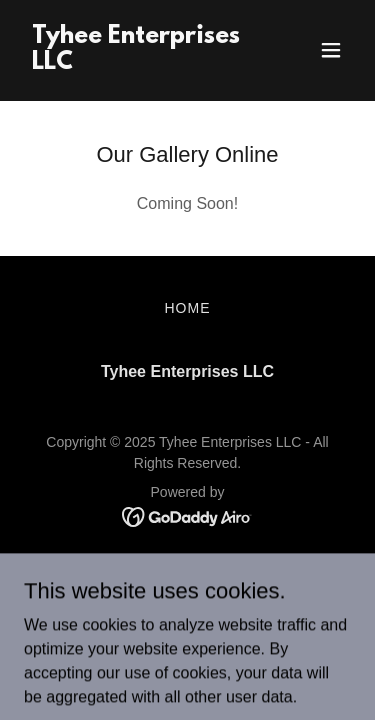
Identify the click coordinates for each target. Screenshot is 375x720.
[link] (138, 63)
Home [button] (188, 308)
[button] (331, 50)
